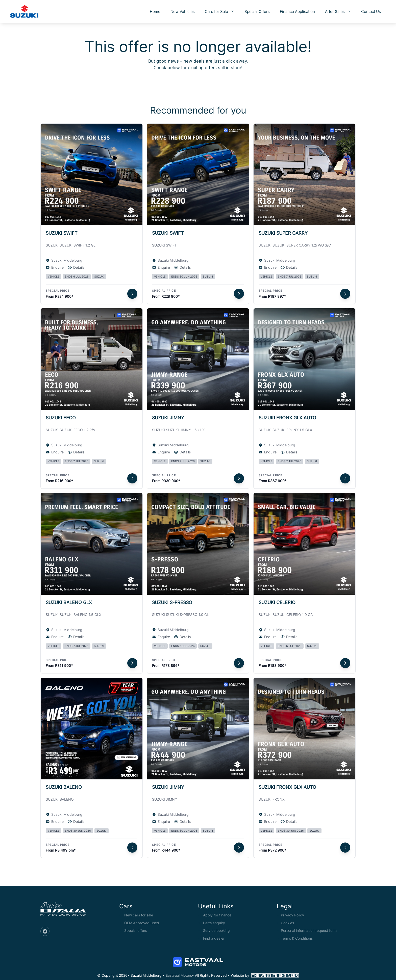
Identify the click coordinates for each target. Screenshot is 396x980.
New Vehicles (183, 11)
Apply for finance (217, 915)
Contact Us (371, 11)
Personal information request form (309, 930)
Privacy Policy (292, 915)
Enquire (55, 267)
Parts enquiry (214, 923)
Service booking (216, 930)
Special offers (136, 930)
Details (76, 267)
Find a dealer (214, 938)
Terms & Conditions (297, 938)
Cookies (287, 923)
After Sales (341, 11)
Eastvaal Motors (179, 975)
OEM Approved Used (142, 923)
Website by (265, 975)
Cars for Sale (222, 11)
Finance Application (297, 11)
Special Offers (257, 11)
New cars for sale (139, 915)
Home (155, 11)
